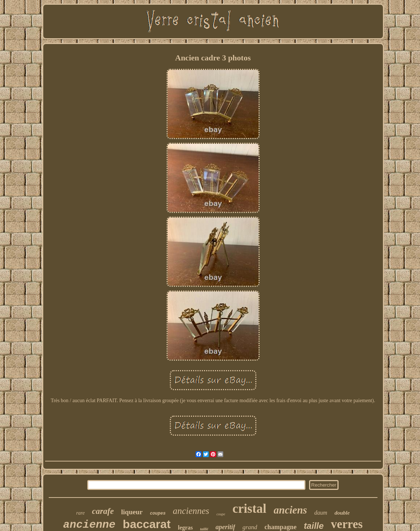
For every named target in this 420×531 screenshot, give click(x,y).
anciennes (191, 511)
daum (321, 513)
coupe (221, 514)
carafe (103, 511)
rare (80, 513)
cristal (249, 509)
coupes (158, 514)
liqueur (132, 512)
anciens (291, 510)
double (342, 513)
